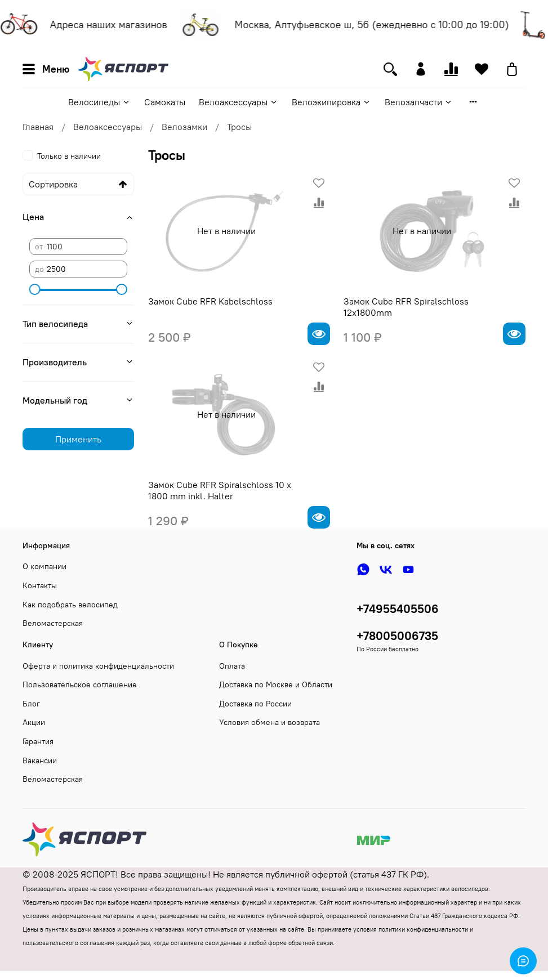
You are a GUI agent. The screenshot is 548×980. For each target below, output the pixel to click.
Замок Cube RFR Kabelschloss (210, 301)
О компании (44, 566)
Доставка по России (255, 704)
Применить (78, 439)
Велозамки (184, 127)
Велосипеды (99, 102)
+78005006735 (397, 636)
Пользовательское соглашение (80, 684)
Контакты (40, 585)
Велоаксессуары (239, 102)
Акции (34, 722)
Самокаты (165, 102)
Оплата (232, 666)
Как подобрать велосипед (70, 605)
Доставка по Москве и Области (276, 684)
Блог (31, 704)
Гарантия (38, 741)
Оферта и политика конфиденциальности (98, 666)
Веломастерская (53, 623)
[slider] (35, 289)
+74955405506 (398, 609)
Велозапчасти (419, 102)
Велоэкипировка (331, 102)
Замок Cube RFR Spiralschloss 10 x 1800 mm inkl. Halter (220, 490)
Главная (38, 127)
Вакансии (40, 760)
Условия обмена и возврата (269, 722)
